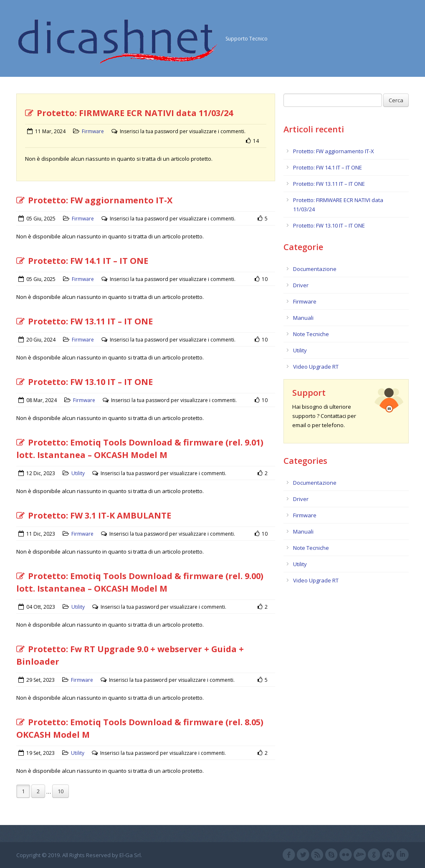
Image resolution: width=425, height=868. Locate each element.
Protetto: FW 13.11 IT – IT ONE (85, 321)
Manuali (303, 318)
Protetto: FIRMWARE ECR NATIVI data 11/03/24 (129, 113)
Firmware (93, 131)
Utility (78, 473)
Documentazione (315, 269)
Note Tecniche (311, 334)
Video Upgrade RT (316, 367)
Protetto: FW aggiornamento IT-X (94, 200)
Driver (301, 285)
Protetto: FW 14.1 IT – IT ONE (82, 261)
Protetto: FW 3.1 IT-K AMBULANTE (94, 515)
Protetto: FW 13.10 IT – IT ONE (85, 382)
